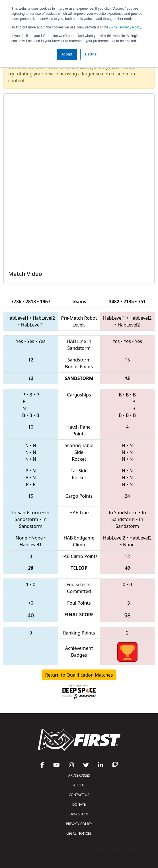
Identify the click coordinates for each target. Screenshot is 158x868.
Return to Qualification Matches (79, 675)
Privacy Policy (125, 27)
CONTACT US (79, 795)
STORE (79, 814)
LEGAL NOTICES (79, 833)
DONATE (79, 804)
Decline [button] (91, 54)
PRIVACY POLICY (79, 824)
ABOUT (79, 785)
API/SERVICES (79, 775)
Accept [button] (67, 54)
